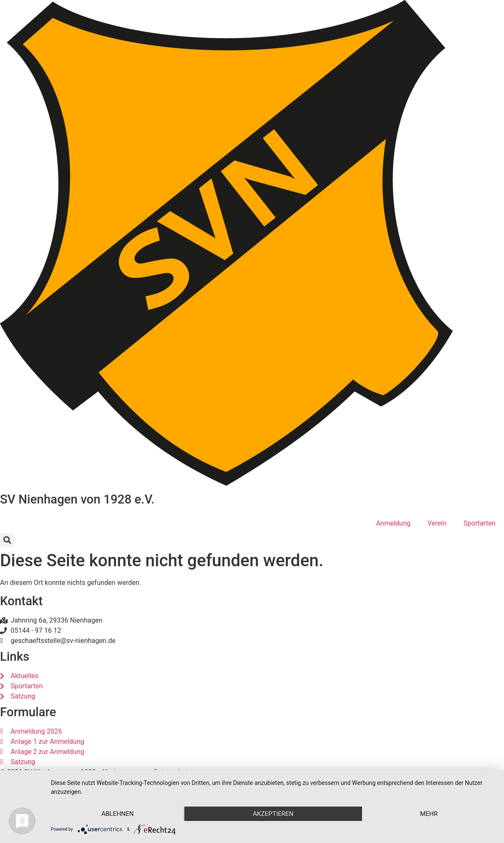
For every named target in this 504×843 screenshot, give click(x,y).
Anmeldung (393, 523)
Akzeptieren (273, 814)
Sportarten (479, 523)
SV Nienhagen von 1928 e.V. (77, 499)
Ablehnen (117, 814)
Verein (437, 523)
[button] (7, 540)
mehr (429, 814)
